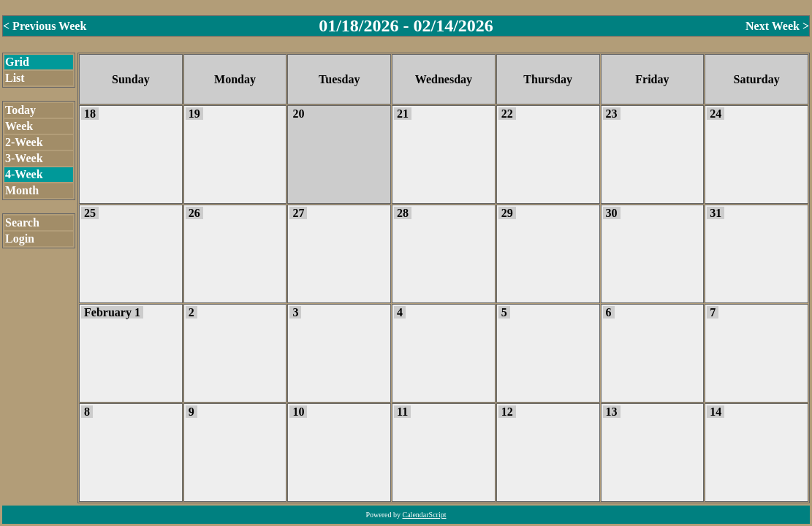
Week (19, 126)
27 (298, 213)
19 (194, 114)
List (15, 78)
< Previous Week (45, 26)
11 (402, 412)
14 (716, 412)
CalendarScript (425, 515)
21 (403, 114)
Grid (17, 62)
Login (20, 239)
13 (612, 412)
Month (22, 190)
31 (716, 213)
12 (507, 412)
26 (194, 213)
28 (403, 213)
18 (90, 114)
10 (298, 412)
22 (507, 114)
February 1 (112, 312)
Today (20, 110)
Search (22, 222)
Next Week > (777, 26)
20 (298, 114)
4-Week (24, 174)
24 (716, 114)
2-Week (24, 142)
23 (612, 114)
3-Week (24, 158)
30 (612, 213)
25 (90, 213)
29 (507, 213)
